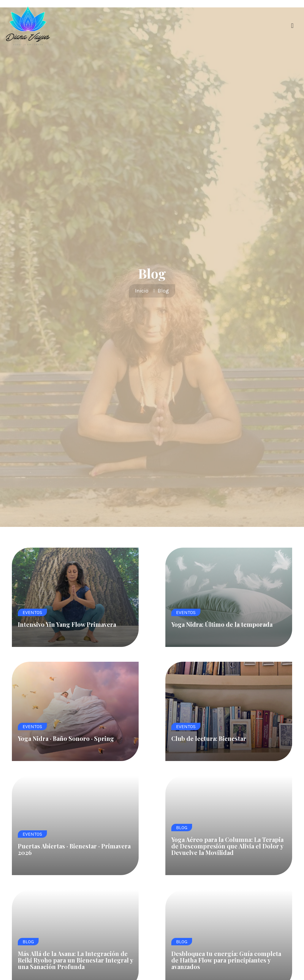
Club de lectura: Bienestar (209, 738)
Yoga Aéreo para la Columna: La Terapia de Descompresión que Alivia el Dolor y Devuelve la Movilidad (227, 846)
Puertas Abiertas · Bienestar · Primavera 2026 (74, 849)
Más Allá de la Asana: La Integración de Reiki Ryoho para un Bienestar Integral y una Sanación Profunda (75, 960)
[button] (292, 26)
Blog (182, 828)
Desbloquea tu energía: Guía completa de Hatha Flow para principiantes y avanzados (226, 960)
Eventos (32, 612)
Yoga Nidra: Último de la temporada (222, 624)
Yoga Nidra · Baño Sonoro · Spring (66, 738)
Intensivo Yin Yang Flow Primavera (67, 624)
